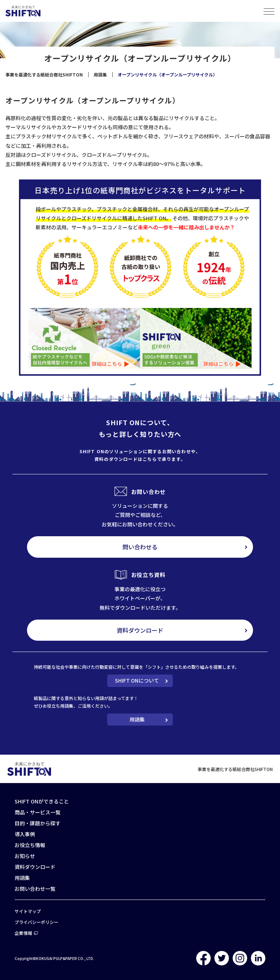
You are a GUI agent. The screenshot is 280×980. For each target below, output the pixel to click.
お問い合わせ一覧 (35, 889)
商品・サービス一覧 (38, 812)
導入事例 (25, 834)
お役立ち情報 (30, 845)
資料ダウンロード (140, 630)
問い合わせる (140, 547)
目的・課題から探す (38, 823)
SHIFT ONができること (42, 801)
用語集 (137, 719)
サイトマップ (28, 911)
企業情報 (23, 933)
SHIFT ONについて (137, 680)
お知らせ (25, 856)
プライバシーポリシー (36, 922)
